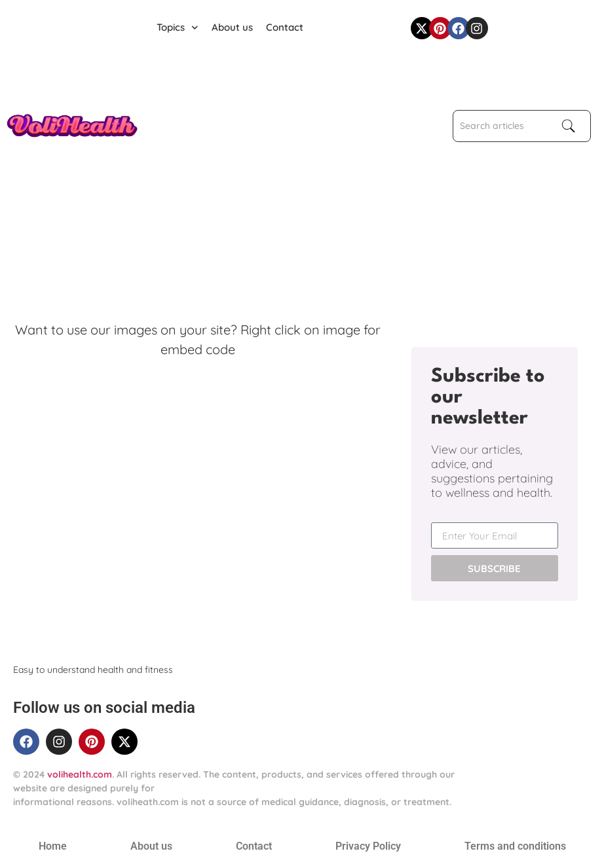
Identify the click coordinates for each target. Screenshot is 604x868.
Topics (178, 28)
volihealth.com (80, 774)
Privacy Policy (368, 846)
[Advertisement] (277, 142)
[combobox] (501, 126)
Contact (285, 27)
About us (232, 27)
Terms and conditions (515, 846)
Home (53, 846)
